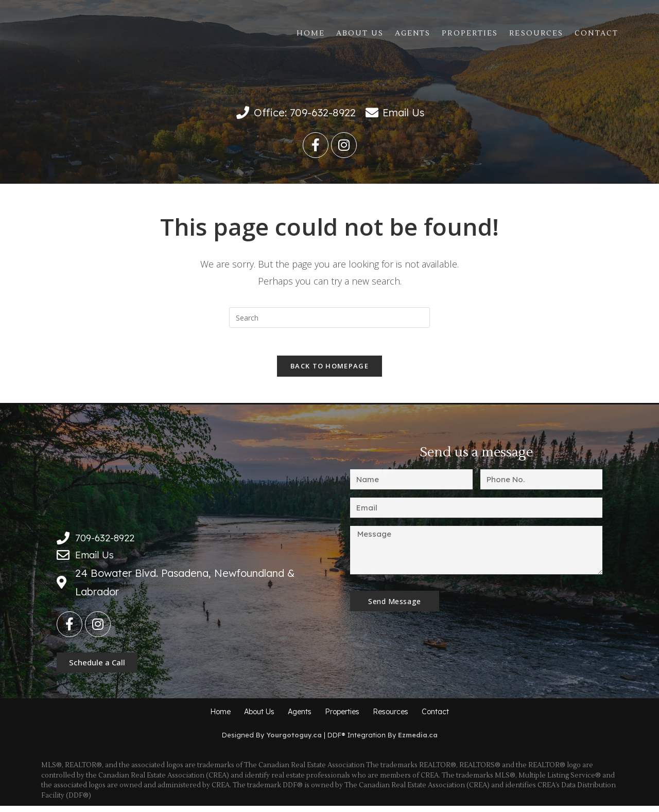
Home (311, 33)
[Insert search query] (329, 317)
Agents (413, 33)
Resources (536, 33)
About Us (360, 33)
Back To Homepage (329, 369)
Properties (470, 33)
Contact (596, 33)
